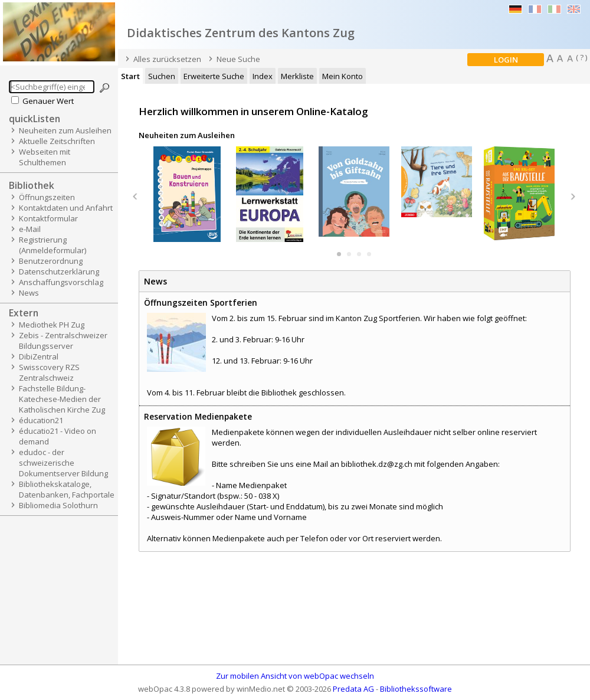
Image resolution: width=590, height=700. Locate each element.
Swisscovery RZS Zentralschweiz (49, 372)
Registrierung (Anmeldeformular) (53, 245)
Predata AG (353, 689)
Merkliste (297, 76)
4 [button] (369, 254)
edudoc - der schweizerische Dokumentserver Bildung (63, 463)
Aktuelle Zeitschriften (57, 141)
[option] (189, 194)
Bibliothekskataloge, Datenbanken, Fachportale (67, 489)
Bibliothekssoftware (416, 689)
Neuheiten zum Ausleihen (65, 130)
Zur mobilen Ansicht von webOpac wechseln (295, 676)
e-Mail (30, 229)
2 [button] (349, 254)
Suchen (162, 76)
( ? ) (581, 57)
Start (130, 76)
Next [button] (573, 197)
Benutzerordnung (51, 261)
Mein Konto (342, 76)
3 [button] (359, 254)
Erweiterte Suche (214, 76)
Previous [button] (135, 197)
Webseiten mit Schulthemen (45, 157)
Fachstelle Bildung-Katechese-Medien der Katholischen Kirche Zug (62, 399)
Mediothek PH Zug (52, 325)
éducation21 (41, 420)
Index (263, 76)
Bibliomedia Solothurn (58, 505)
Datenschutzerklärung (59, 272)
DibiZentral (39, 356)
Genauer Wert (48, 101)
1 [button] (339, 254)
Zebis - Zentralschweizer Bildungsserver (63, 341)
